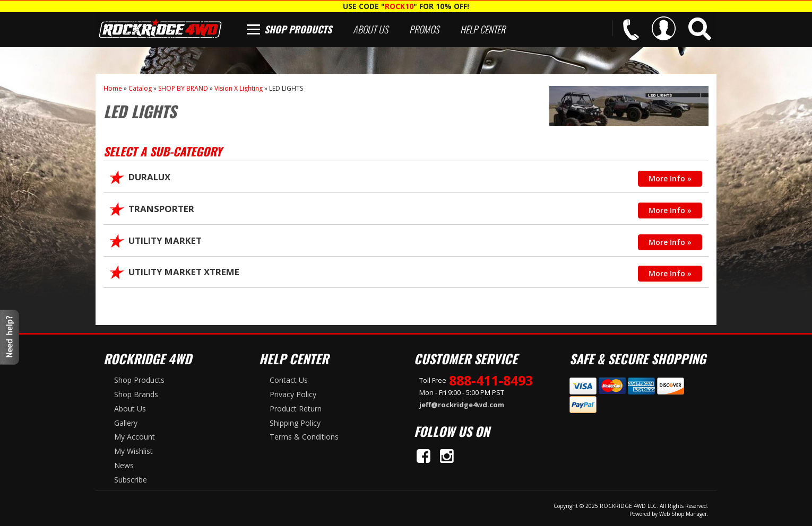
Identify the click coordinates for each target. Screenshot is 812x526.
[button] (700, 29)
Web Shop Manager (683, 514)
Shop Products (298, 29)
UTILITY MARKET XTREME (184, 272)
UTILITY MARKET (165, 240)
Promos (424, 29)
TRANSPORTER (161, 209)
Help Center (483, 29)
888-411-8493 (491, 380)
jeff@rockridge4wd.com (462, 405)
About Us (370, 29)
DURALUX (149, 177)
